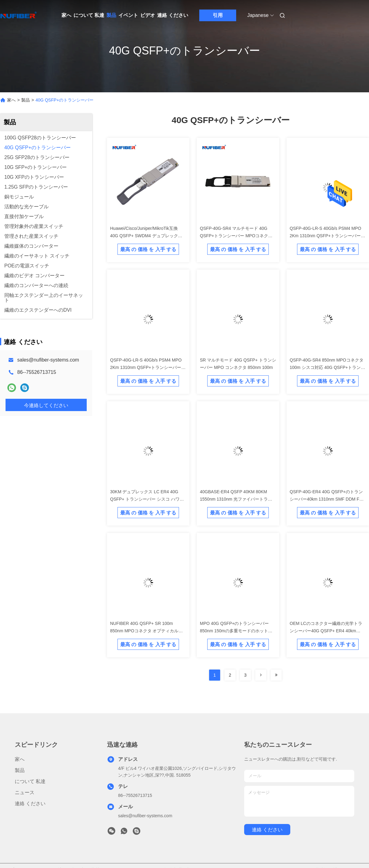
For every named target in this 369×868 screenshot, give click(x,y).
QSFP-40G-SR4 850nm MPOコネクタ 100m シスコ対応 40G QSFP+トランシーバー (327, 367)
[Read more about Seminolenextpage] (261, 675)
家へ (66, 15)
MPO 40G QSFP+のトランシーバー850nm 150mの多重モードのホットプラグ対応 (236, 631)
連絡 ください (173, 15)
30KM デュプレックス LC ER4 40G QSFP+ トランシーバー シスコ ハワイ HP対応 (147, 499)
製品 (111, 15)
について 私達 (89, 15)
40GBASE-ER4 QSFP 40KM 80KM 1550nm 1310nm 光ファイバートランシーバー (236, 499)
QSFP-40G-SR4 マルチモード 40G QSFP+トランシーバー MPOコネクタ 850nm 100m (236, 236)
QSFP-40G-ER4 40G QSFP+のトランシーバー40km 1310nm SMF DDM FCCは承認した (328, 499)
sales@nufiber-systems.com (48, 360)
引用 (218, 15)
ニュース (25, 792)
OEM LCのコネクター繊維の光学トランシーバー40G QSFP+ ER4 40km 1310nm (326, 631)
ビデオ (148, 15)
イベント (128, 15)
